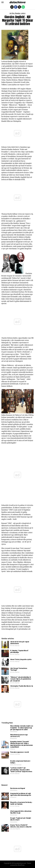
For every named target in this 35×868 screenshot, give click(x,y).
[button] (3, 2)
